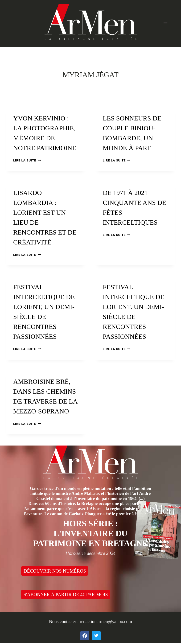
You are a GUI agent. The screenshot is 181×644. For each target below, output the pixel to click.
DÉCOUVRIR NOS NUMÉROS (55, 571)
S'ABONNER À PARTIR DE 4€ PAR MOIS (66, 594)
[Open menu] (165, 24)
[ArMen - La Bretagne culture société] (91, 22)
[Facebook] (85, 636)
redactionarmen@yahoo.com (106, 621)
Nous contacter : (64, 621)
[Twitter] (96, 636)
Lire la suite (27, 160)
